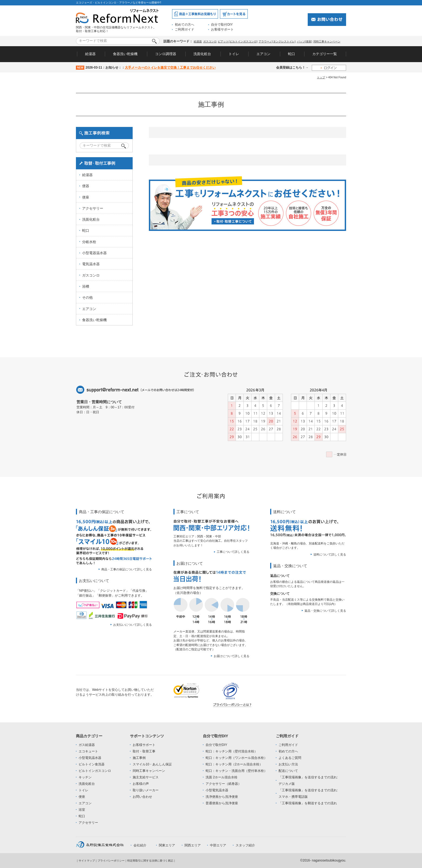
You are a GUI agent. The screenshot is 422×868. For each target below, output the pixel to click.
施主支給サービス (146, 777)
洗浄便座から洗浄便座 (222, 797)
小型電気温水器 (90, 758)
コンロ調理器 (166, 54)
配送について (288, 771)
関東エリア (167, 845)
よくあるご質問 (290, 758)
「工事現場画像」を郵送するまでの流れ (308, 803)
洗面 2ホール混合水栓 (222, 777)
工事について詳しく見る (233, 552)
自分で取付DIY (222, 25)
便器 (86, 186)
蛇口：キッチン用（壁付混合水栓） (232, 751)
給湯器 (198, 41)
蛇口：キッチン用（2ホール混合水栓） (234, 764)
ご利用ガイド (185, 29)
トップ (321, 77)
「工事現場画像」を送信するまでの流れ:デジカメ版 (308, 780)
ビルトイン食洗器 (92, 764)
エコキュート (88, 751)
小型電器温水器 (94, 253)
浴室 (82, 810)
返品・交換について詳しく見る (325, 611)
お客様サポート (222, 29)
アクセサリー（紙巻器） (223, 784)
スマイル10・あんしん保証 (152, 764)
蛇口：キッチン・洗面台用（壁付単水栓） (236, 771)
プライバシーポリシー (111, 861)
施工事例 (139, 758)
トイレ (234, 54)
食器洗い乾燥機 (125, 54)
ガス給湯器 (87, 745)
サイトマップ (87, 861)
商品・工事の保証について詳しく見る (127, 569)
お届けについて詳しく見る (232, 656)
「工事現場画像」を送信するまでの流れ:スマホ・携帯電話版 (308, 793)
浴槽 (86, 286)
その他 (87, 297)
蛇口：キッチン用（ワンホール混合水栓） (236, 758)
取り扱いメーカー (146, 790)
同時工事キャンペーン (327, 41)
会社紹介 (140, 845)
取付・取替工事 (144, 751)
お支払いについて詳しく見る (133, 625)
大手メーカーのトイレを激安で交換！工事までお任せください (170, 68)
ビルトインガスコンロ (95, 771)
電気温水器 (91, 264)
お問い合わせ (142, 797)
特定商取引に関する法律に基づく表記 (150, 861)
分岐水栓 (89, 242)
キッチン (85, 777)
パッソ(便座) (305, 41)
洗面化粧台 (202, 54)
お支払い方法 (288, 764)
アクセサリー (93, 208)
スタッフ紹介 (245, 845)
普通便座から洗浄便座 (222, 803)
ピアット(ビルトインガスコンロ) (238, 41)
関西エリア (193, 845)
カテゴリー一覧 (325, 54)
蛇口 (292, 54)
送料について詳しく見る (330, 554)
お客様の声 (141, 784)
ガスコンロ (210, 41)
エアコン (263, 54)
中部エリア (218, 845)
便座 (86, 197)
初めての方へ (185, 25)
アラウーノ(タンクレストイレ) (277, 41)
